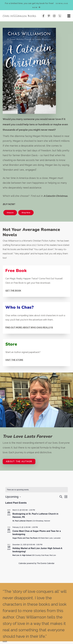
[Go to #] (36, 281)
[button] (49, 16)
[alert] (37, 490)
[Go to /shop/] (36, 353)
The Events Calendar (46, 563)
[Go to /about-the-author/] (36, 318)
